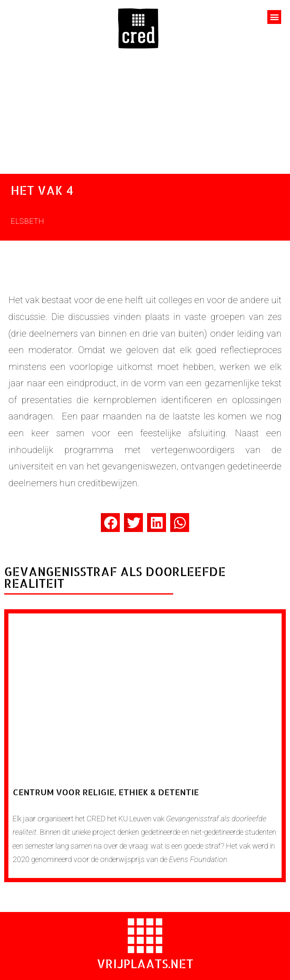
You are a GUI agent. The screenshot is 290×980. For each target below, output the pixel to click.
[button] (274, 17)
